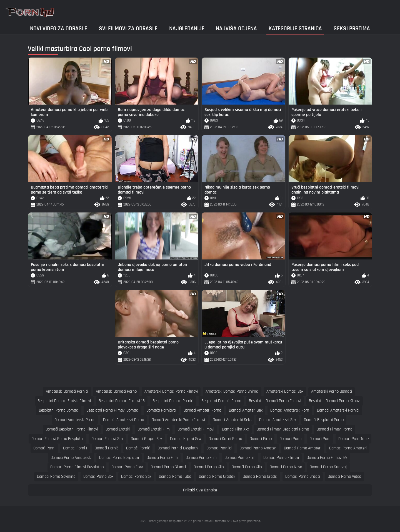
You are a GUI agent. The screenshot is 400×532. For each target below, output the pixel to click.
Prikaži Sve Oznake (200, 490)
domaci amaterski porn (290, 410)
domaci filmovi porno (334, 429)
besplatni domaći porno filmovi (275, 401)
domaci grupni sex (147, 439)
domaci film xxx (235, 429)
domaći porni (44, 448)
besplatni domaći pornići (173, 401)
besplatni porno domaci (59, 410)
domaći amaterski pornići (338, 410)
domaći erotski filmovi (196, 429)
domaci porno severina (56, 477)
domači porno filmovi (281, 458)
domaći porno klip (247, 467)
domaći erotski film (154, 429)
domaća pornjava (161, 410)
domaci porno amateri (303, 448)
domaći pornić (107, 448)
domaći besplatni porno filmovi (72, 429)
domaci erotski (118, 429)
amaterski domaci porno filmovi (171, 391)
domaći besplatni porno (324, 420)
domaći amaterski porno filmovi (178, 420)
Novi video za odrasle (59, 29)
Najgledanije (187, 29)
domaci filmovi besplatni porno (283, 429)
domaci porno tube (175, 477)
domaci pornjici (219, 448)
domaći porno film (201, 458)
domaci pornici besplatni (178, 448)
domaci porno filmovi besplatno (77, 467)
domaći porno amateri (348, 448)
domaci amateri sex (246, 410)
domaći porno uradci (303, 477)
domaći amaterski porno (123, 420)
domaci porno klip (209, 467)
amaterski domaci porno (116, 391)
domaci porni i (75, 448)
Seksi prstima (352, 29)
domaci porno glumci (168, 467)
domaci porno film (162, 458)
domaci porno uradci (260, 477)
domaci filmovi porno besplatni (57, 439)
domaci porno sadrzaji (329, 467)
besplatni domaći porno (221, 401)
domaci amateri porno (202, 410)
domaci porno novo (286, 467)
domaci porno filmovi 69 (327, 458)
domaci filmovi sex (107, 439)
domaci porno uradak (217, 477)
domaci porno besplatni (119, 458)
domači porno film (240, 458)
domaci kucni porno (225, 439)
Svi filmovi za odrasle (128, 29)
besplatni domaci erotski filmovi (64, 401)
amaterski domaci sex (285, 391)
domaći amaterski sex (278, 420)
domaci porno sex (98, 477)
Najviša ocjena (236, 29)
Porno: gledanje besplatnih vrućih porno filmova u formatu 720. (190, 521)
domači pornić (138, 448)
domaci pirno (261, 439)
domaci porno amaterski (71, 458)
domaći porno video (344, 477)
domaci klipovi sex (185, 439)
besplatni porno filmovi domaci (112, 410)
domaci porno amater (258, 448)
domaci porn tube (353, 439)
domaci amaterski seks (232, 420)
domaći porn (320, 439)
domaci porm (291, 439)
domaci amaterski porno (75, 420)
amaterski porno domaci (332, 391)
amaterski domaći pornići (67, 391)
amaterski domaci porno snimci (232, 391)
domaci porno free (127, 467)
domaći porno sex (136, 477)
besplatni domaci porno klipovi (335, 401)
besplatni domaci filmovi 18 (122, 401)
